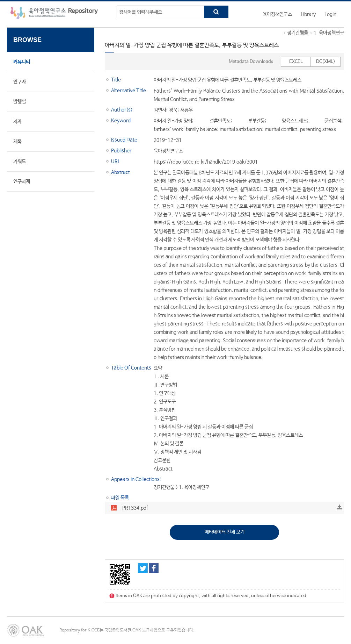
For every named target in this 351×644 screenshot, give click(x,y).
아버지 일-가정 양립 (173, 121)
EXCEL (296, 62)
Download (339, 507)
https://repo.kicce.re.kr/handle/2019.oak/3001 (206, 162)
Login (330, 14)
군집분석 (333, 121)
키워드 (20, 162)
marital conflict (281, 129)
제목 (17, 142)
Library (308, 14)
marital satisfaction (241, 129)
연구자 (20, 82)
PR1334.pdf (135, 508)
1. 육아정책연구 (329, 33)
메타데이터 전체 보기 (225, 532)
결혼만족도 (220, 121)
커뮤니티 (22, 62)
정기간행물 (298, 33)
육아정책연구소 (277, 14)
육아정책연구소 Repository (54, 14)
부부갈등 (256, 121)
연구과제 (22, 181)
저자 (17, 122)
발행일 (20, 102)
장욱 (173, 110)
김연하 (160, 110)
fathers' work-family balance (185, 129)
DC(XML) (326, 62)
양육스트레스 (294, 121)
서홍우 (187, 110)
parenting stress (318, 129)
